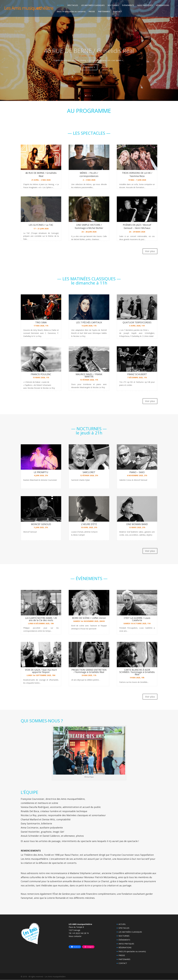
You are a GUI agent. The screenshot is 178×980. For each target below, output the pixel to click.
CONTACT (118, 12)
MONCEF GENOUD (41, 524)
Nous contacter (75, 936)
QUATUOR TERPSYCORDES (137, 322)
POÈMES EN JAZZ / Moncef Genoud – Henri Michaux (137, 226)
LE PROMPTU (41, 472)
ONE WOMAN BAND (137, 524)
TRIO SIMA (41, 322)
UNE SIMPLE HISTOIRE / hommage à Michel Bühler (89, 226)
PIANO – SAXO (137, 472)
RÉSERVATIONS (163, 5)
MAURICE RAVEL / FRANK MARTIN (89, 375)
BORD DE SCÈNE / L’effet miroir (89, 618)
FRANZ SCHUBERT (137, 374)
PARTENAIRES (104, 12)
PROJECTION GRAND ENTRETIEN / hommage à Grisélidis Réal (89, 671)
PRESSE (92, 12)
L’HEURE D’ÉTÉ (89, 524)
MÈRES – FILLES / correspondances (89, 174)
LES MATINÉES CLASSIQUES (93, 5)
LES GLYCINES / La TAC (41, 225)
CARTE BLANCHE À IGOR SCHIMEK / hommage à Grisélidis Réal (137, 672)
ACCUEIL (60, 5)
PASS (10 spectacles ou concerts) (71, 12)
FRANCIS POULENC (41, 374)
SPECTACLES (73, 5)
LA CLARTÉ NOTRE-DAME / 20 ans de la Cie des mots (41, 619)
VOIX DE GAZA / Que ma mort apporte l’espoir (41, 671)
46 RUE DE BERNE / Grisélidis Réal (41, 174)
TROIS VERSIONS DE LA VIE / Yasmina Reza (137, 174)
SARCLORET (89, 472)
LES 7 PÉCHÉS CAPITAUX (89, 322)
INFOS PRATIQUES (145, 5)
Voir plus (150, 251)
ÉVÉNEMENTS (128, 5)
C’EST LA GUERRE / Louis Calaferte (137, 619)
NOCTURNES (113, 5)
